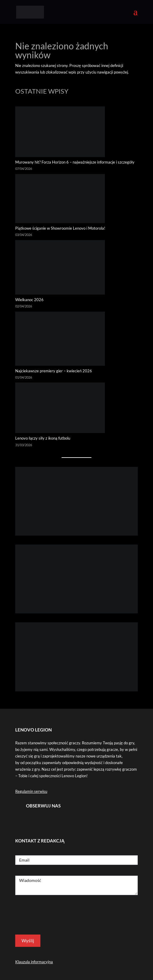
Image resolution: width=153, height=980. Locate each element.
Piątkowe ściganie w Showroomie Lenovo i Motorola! (60, 228)
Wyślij (28, 941)
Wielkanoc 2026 (29, 300)
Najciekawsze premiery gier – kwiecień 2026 (54, 371)
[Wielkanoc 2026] (60, 268)
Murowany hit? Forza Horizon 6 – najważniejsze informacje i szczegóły (75, 162)
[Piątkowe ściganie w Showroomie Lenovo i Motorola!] (60, 199)
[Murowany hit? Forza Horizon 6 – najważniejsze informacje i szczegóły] (60, 133)
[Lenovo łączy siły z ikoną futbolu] (60, 409)
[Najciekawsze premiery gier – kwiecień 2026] (60, 340)
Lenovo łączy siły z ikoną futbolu (43, 438)
